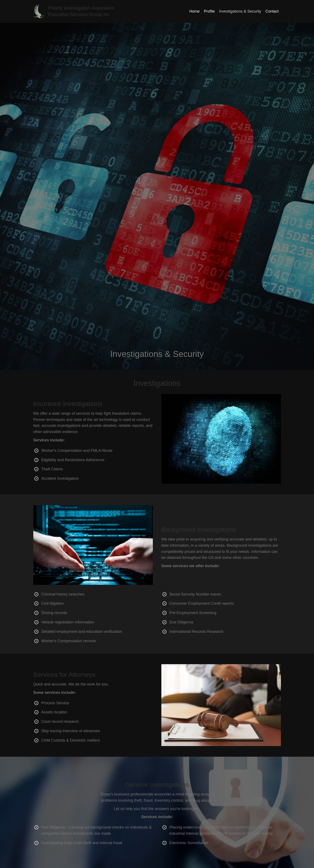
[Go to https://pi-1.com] (89, 11)
